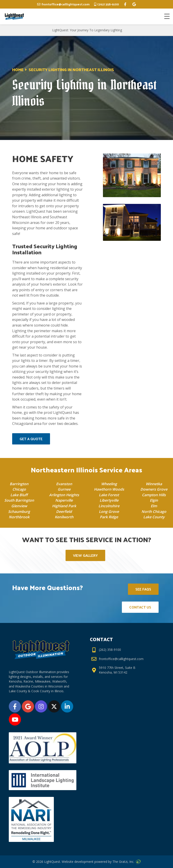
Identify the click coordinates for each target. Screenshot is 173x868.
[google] (134, 4)
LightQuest (52, 862)
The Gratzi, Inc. (126, 862)
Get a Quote (31, 439)
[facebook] (125, 4)
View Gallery (85, 555)
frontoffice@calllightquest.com (66, 4)
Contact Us (140, 607)
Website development (78, 862)
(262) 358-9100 (108, 4)
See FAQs (143, 589)
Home (18, 70)
